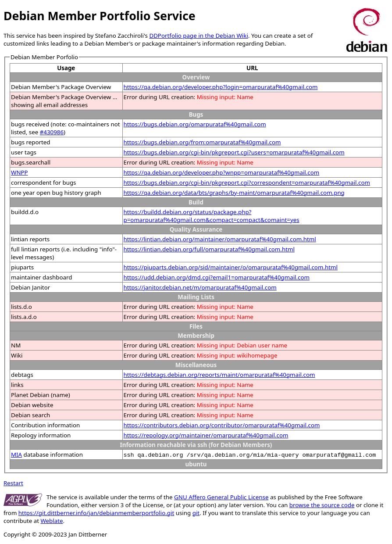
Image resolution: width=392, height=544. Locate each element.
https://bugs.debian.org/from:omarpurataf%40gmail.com (202, 142)
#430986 (52, 132)
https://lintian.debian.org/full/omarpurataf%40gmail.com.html (209, 249)
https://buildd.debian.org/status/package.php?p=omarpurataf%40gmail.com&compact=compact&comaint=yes (212, 216)
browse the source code (322, 505)
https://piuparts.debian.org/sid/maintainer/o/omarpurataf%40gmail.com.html (231, 267)
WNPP (20, 172)
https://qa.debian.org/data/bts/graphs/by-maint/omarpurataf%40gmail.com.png (234, 193)
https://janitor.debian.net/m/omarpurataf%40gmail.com (200, 287)
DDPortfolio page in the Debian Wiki (198, 36)
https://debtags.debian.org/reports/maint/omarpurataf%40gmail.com (219, 375)
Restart (13, 483)
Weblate (52, 521)
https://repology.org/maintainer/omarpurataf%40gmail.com (206, 435)
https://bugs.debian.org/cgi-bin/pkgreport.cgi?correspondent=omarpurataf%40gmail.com (247, 183)
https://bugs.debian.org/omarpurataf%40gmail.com (195, 124)
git (196, 513)
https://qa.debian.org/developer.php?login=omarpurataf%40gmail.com (221, 87)
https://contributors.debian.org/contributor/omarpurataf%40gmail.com (222, 425)
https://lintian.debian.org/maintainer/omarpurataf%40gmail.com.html (220, 239)
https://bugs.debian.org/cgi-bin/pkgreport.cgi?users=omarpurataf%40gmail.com (234, 152)
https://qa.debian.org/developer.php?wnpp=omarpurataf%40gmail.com (222, 172)
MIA (16, 455)
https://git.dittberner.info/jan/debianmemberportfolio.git (96, 513)
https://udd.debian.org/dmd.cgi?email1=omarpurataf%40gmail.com (217, 277)
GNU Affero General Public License (221, 497)
